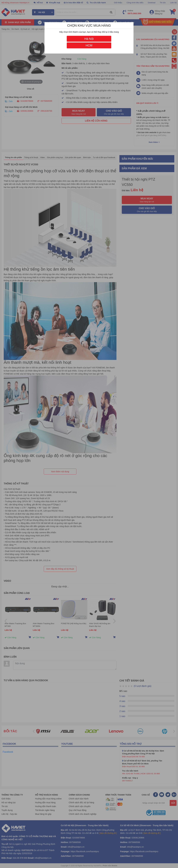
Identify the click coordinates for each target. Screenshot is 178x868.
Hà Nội (89, 39)
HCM (89, 45)
